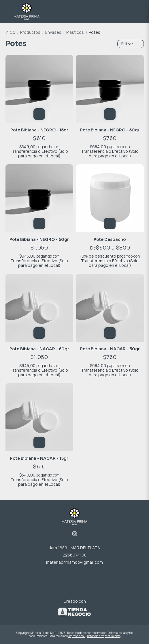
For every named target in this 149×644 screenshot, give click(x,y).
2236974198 (74, 555)
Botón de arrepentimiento (104, 636)
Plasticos (78, 32)
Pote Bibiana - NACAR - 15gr (39, 458)
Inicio (13, 32)
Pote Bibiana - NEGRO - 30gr (110, 130)
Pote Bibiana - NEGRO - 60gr (39, 239)
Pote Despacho (110, 239)
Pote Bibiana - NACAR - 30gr (110, 349)
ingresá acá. (77, 636)
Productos (33, 32)
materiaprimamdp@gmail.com (74, 562)
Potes (95, 32)
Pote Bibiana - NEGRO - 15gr (39, 130)
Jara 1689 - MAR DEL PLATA (75, 548)
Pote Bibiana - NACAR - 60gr (39, 349)
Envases (56, 32)
